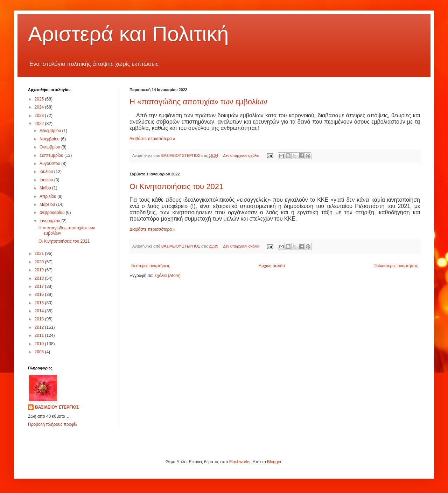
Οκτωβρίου (50, 147)
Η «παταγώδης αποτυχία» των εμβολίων (198, 102)
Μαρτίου (48, 204)
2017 (40, 286)
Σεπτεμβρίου (52, 155)
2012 (40, 327)
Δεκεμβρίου (51, 131)
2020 (40, 262)
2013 (40, 319)
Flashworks (240, 462)
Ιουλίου (47, 172)
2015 (40, 303)
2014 (40, 311)
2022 (40, 124)
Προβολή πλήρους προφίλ (52, 424)
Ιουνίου (47, 180)
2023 (40, 116)
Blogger (274, 462)
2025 (40, 99)
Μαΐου (46, 188)
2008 (40, 352)
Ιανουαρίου (51, 221)
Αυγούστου (50, 164)
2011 (40, 335)
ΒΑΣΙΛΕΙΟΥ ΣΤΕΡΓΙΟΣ (57, 407)
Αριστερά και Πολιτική (128, 34)
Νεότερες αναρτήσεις (151, 266)
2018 (40, 278)
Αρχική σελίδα (272, 266)
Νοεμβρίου (50, 139)
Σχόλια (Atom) (167, 276)
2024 (40, 107)
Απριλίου (48, 196)
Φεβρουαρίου (53, 213)
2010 (40, 344)
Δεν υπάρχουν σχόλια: (242, 155)
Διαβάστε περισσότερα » (152, 139)
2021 (40, 254)
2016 (40, 294)
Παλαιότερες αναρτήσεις (396, 266)
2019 (40, 270)
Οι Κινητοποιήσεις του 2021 (176, 186)
